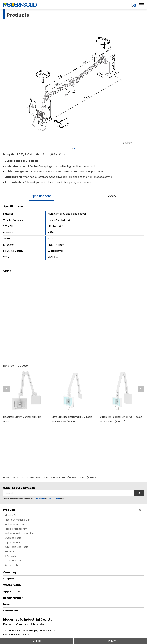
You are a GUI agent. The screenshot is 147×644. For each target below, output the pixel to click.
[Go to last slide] (6, 389)
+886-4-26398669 (19, 630)
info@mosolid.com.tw (29, 624)
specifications (41, 196)
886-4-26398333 (19, 635)
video (112, 196)
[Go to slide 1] (72, 149)
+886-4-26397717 (49, 630)
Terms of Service (54, 499)
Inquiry (112, 641)
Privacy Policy (40, 499)
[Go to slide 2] (75, 149)
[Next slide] (141, 389)
